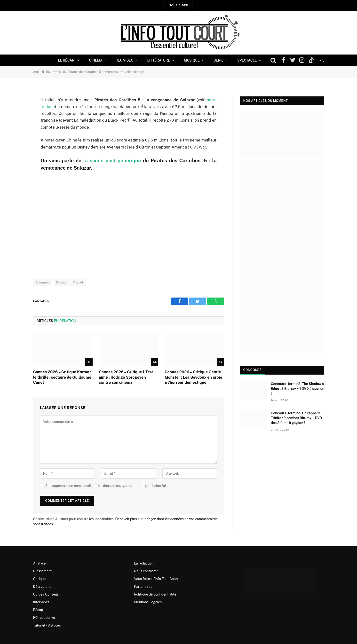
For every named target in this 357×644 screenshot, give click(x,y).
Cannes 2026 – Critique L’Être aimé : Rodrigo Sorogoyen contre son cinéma (126, 377)
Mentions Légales (148, 602)
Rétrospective (44, 618)
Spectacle (247, 60)
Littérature (159, 60)
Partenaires (143, 587)
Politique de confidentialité (155, 594)
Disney (61, 282)
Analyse (40, 563)
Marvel (78, 282)
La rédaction (144, 563)
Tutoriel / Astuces (47, 625)
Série (218, 60)
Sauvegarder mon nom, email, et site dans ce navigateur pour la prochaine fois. (107, 486)
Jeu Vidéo (125, 60)
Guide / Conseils (46, 594)
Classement (43, 571)
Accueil (39, 72)
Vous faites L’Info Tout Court (156, 579)
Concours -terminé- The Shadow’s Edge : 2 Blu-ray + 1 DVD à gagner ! (297, 389)
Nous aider (178, 5)
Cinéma (96, 60)
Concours (253, 370)
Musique (192, 60)
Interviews (41, 602)
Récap (38, 610)
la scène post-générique (112, 161)
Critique (40, 579)
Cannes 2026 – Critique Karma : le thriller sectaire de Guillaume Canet (62, 377)
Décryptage (42, 587)
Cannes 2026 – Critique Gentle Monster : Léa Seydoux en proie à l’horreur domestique (193, 377)
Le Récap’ (67, 60)
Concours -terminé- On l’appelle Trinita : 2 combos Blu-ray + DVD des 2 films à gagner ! (297, 418)
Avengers (43, 282)
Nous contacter (146, 571)
